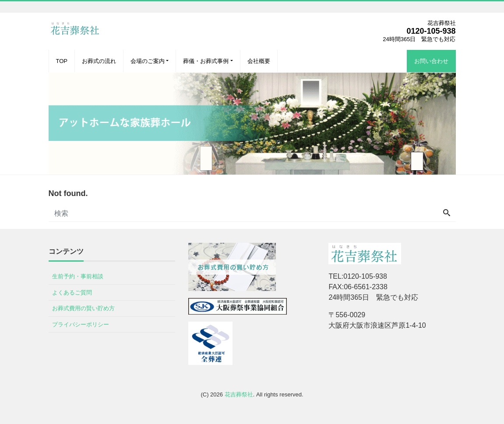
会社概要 (259, 61)
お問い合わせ (431, 61)
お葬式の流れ (99, 61)
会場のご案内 (148, 61)
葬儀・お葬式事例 (206, 61)
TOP (62, 61)
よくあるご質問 (72, 293)
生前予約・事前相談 (78, 276)
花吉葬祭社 (239, 394)
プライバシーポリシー (81, 324)
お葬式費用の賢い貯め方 (83, 308)
